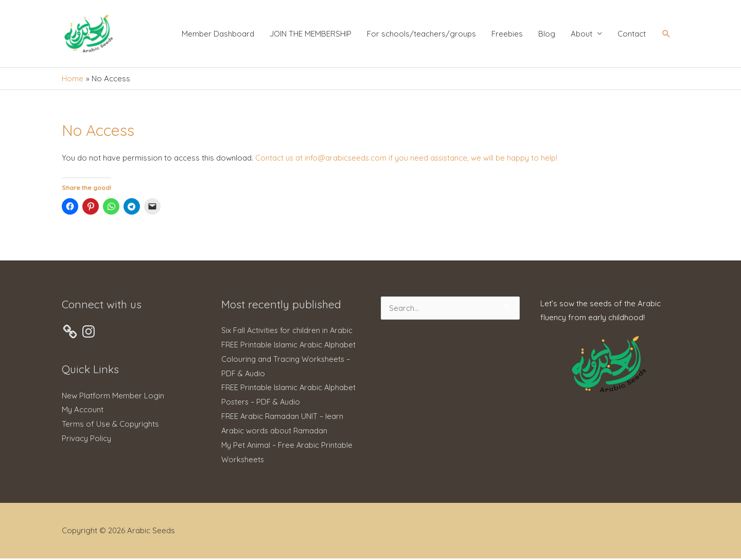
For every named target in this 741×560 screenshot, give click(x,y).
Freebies (507, 35)
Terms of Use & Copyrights (110, 425)
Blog (547, 35)
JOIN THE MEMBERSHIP (311, 35)
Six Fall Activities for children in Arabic (288, 332)
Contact (632, 35)
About (581, 35)
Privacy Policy (86, 440)
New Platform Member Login (113, 397)
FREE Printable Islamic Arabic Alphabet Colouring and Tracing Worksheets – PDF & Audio (289, 361)
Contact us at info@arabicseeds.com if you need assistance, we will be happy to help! (408, 160)
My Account (83, 412)
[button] (666, 35)
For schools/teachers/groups (421, 35)
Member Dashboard (218, 35)
